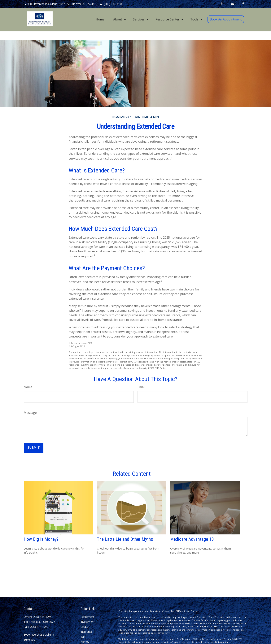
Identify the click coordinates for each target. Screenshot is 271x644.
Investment (87, 622)
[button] (100, 19)
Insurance (87, 632)
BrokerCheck (190, 611)
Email (141, 387)
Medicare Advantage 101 (193, 539)
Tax (83, 637)
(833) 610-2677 (46, 622)
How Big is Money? (41, 539)
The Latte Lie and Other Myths (125, 539)
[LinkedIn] (233, 4)
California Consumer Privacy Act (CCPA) (222, 639)
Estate (84, 627)
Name (28, 387)
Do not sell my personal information (210, 642)
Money (85, 642)
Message (30, 413)
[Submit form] (34, 448)
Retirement (87, 617)
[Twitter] (222, 4)
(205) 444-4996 (111, 4)
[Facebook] (243, 4)
